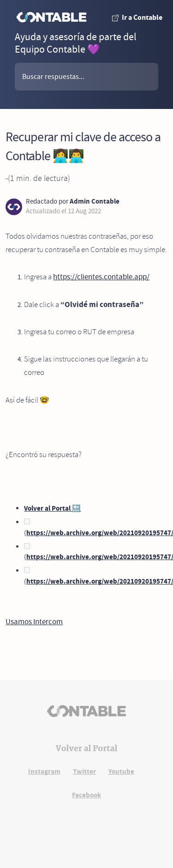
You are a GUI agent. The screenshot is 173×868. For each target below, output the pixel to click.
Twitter (84, 772)
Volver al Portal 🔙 (52, 508)
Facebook (86, 795)
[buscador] (86, 77)
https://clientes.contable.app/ (101, 277)
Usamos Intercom (34, 622)
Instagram (44, 772)
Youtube (121, 772)
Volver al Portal (87, 749)
